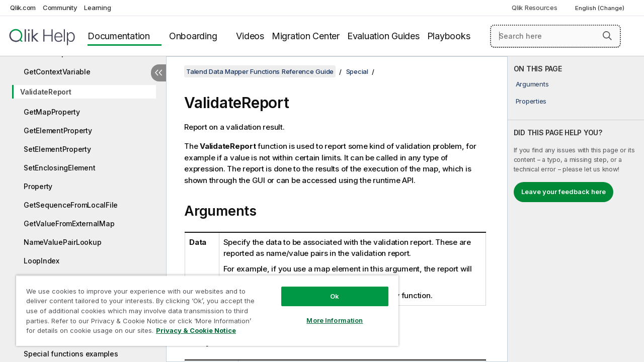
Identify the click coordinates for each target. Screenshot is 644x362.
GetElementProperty (58, 130)
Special (357, 71)
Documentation (119, 36)
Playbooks (449, 36)
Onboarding (193, 36)
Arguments (532, 84)
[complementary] (576, 209)
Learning (97, 8)
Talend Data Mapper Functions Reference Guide (260, 71)
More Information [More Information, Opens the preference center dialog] (327, 313)
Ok (327, 289)
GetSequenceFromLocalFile (71, 205)
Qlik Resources (535, 8)
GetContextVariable (57, 72)
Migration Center (306, 36)
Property (38, 186)
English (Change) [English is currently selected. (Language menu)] (600, 8)
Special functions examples (71, 354)
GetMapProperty (52, 112)
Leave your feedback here (563, 192)
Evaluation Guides (383, 36)
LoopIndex (42, 261)
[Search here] (555, 36)
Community (60, 8)
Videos (250, 36)
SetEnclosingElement (59, 168)
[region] (203, 307)
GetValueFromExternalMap (69, 223)
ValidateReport (46, 92)
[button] (607, 36)
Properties (531, 101)
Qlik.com (23, 8)
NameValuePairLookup (62, 242)
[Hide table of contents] (158, 73)
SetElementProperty (57, 149)
